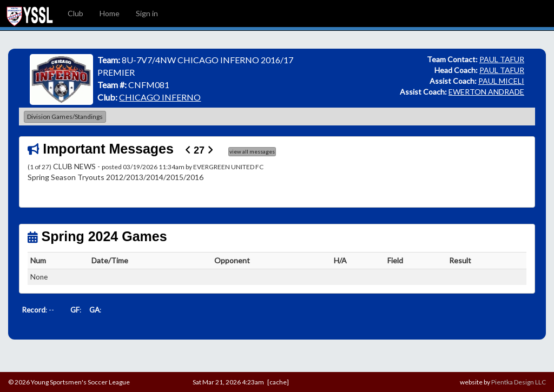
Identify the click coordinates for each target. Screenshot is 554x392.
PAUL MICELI (501, 81)
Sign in (147, 13)
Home (110, 13)
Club (75, 13)
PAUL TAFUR (502, 59)
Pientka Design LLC (519, 382)
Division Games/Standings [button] (65, 117)
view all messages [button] (252, 151)
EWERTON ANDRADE (486, 92)
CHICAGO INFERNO (160, 97)
